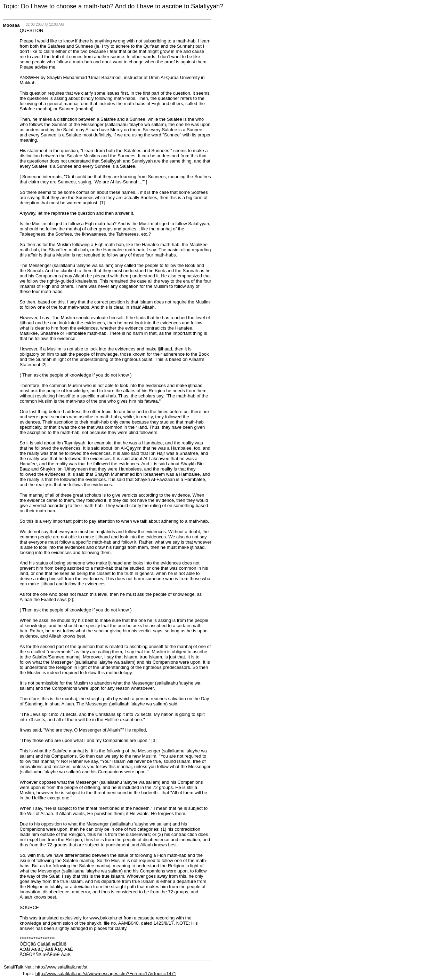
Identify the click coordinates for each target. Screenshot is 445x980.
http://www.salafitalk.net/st (62, 967)
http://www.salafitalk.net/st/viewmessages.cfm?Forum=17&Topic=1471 (106, 974)
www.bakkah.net (106, 918)
